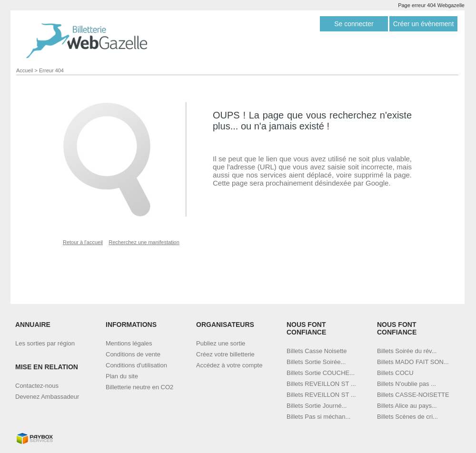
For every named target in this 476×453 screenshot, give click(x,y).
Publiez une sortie (221, 343)
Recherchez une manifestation (144, 242)
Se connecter (354, 24)
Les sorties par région (45, 343)
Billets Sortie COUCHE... (321, 373)
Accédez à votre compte (229, 365)
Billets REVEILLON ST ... (321, 384)
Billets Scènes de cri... (407, 417)
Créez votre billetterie (225, 354)
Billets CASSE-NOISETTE (413, 395)
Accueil (25, 70)
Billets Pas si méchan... (318, 417)
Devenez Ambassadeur (47, 397)
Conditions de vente (133, 354)
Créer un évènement (424, 24)
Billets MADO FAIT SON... (413, 362)
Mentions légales (129, 343)
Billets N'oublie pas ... (407, 384)
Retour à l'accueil (83, 242)
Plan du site (122, 376)
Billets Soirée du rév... (407, 351)
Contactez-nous (37, 386)
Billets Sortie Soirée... (316, 362)
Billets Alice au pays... (407, 406)
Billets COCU (395, 373)
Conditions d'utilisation (136, 365)
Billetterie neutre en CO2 (139, 387)
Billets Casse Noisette (317, 351)
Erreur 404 (51, 70)
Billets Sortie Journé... (317, 406)
